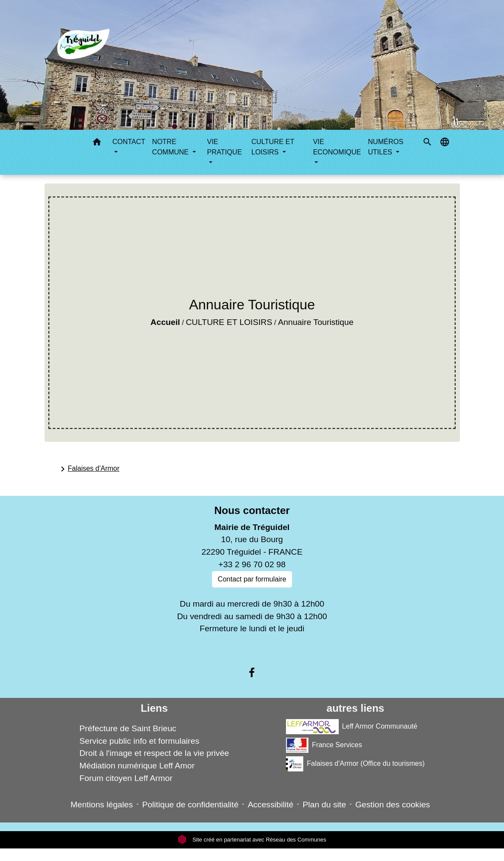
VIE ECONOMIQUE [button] (337, 147)
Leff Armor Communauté (352, 727)
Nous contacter (252, 510)
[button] (97, 143)
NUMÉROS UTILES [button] (386, 147)
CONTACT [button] (129, 142)
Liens (154, 708)
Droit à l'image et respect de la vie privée (154, 753)
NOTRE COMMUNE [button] (172, 147)
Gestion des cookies (393, 805)
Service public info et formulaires (139, 741)
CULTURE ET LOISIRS (229, 322)
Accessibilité (271, 805)
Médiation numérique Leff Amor (137, 766)
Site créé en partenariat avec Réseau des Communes (252, 840)
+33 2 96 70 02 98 (252, 564)
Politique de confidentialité (190, 805)
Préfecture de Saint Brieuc (128, 728)
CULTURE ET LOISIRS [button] (273, 147)
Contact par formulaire (252, 579)
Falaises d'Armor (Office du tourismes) (355, 764)
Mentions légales (102, 805)
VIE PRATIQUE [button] (224, 147)
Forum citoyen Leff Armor (126, 778)
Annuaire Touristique (316, 322)
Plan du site (324, 805)
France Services (324, 745)
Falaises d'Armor (89, 469)
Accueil (165, 322)
